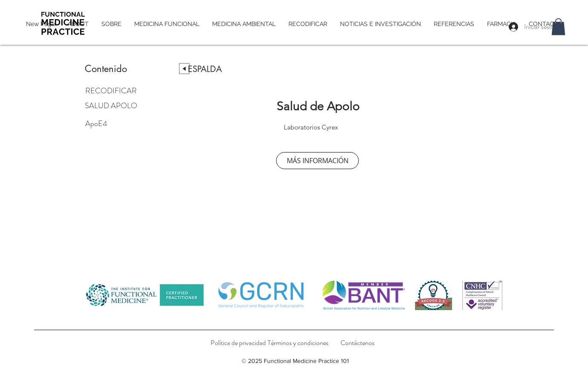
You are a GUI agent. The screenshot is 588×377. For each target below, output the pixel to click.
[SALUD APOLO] (125, 106)
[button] (558, 27)
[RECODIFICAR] (115, 91)
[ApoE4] (127, 124)
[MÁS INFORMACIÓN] (317, 161)
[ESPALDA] (205, 69)
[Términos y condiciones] (298, 343)
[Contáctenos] (357, 343)
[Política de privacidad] (238, 343)
